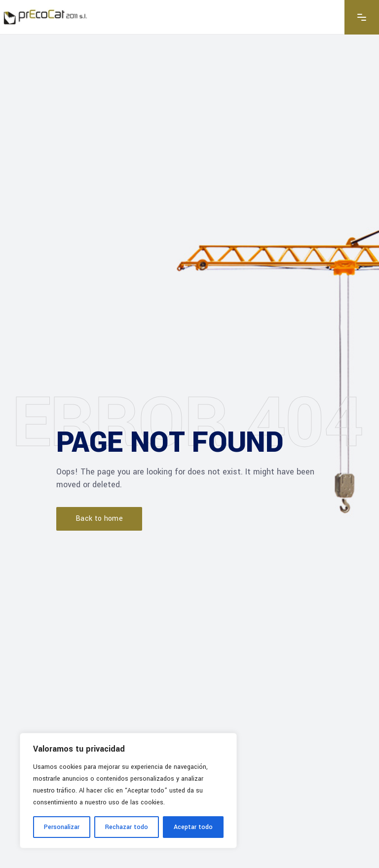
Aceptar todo (193, 827)
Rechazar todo (127, 827)
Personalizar (62, 827)
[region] (128, 791)
